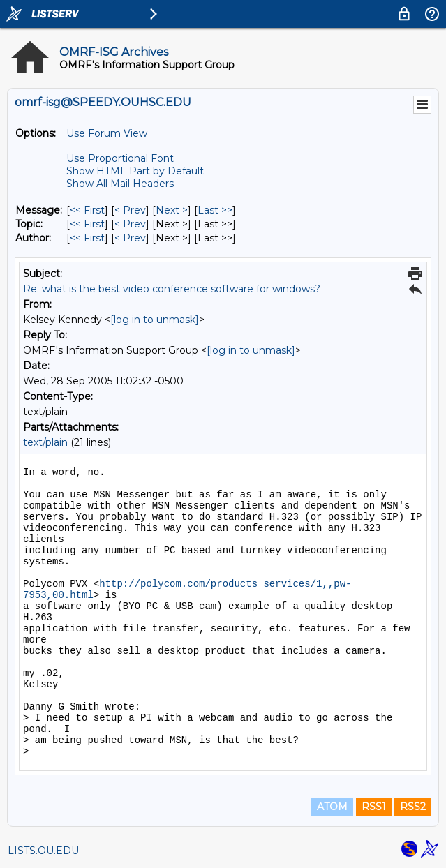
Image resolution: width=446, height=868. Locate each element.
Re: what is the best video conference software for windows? (172, 289)
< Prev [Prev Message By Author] (130, 238)
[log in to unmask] (155, 320)
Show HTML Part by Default (135, 171)
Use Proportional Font (120, 158)
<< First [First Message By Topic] (87, 224)
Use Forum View (107, 133)
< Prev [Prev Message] (130, 210)
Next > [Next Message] (172, 210)
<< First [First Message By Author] (87, 238)
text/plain (45, 442)
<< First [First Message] (87, 210)
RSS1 (374, 807)
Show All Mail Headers (120, 184)
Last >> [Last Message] (215, 210)
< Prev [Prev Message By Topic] (130, 224)
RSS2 (413, 807)
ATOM (332, 807)
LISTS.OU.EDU (43, 851)
